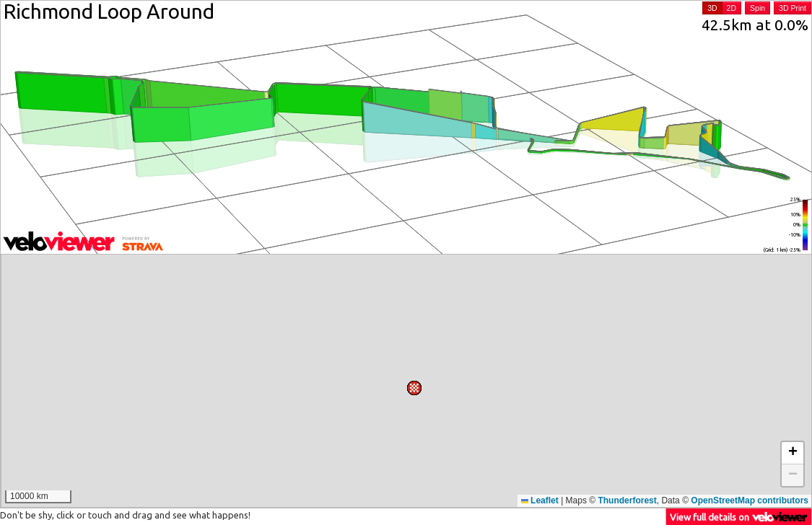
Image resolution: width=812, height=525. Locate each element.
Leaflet (540, 500)
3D (712, 8)
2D (732, 8)
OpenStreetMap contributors (750, 500)
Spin (758, 8)
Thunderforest (627, 500)
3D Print (793, 8)
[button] (457, 378)
